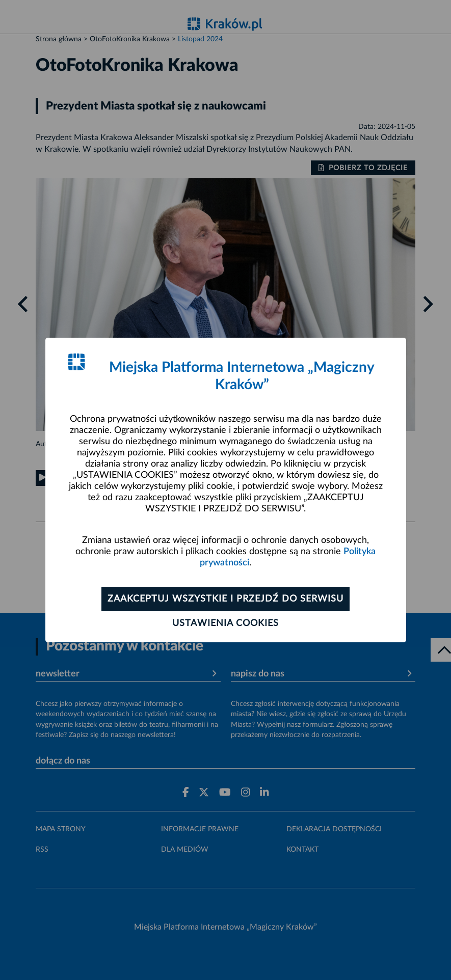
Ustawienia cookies (226, 623)
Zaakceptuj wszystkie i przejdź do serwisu (226, 599)
